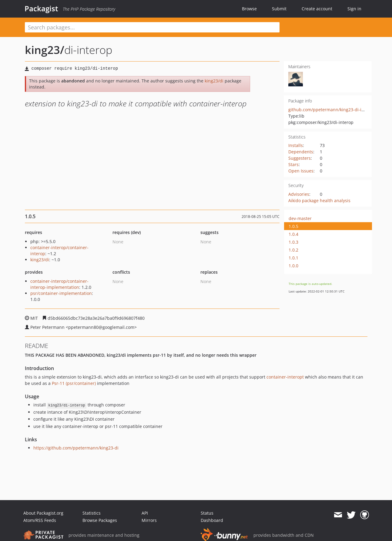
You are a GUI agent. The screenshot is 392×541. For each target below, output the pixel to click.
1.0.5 (293, 226)
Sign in (354, 9)
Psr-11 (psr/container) (74, 383)
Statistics (92, 513)
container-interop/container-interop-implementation (59, 284)
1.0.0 (293, 266)
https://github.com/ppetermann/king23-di (76, 448)
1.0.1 (293, 258)
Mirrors (149, 520)
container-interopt (285, 377)
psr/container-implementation (61, 293)
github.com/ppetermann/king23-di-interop (332, 110)
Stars (293, 164)
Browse (249, 9)
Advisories (299, 194)
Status (207, 513)
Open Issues (301, 171)
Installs (296, 145)
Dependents (301, 152)
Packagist (41, 8)
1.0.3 (293, 242)
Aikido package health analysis (319, 200)
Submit (279, 9)
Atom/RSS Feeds (40, 520)
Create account (317, 9)
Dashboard (212, 520)
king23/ (45, 50)
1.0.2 (293, 250)
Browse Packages (100, 520)
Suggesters (300, 158)
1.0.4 (293, 234)
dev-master (300, 218)
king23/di (214, 81)
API (145, 513)
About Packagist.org (43, 513)
